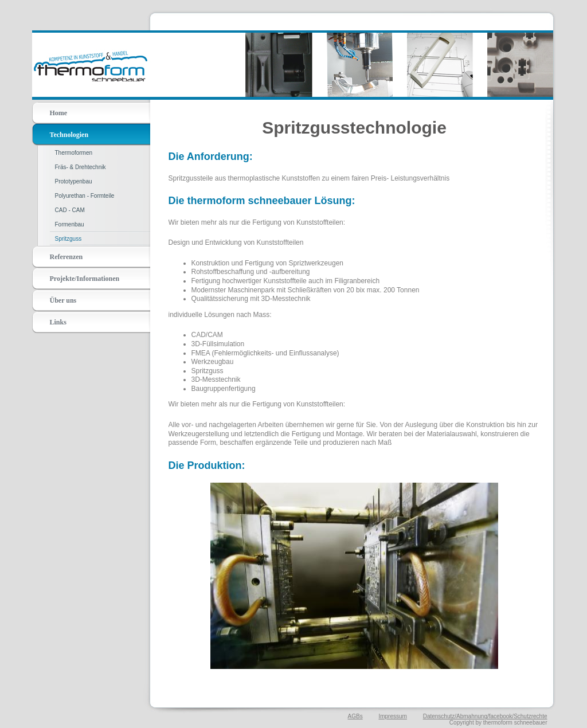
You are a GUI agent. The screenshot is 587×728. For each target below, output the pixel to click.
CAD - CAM (70, 210)
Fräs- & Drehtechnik (81, 167)
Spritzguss (69, 239)
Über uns (63, 300)
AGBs (355, 716)
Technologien (69, 135)
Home (59, 113)
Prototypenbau (74, 181)
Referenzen (66, 257)
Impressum (392, 716)
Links (58, 322)
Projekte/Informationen (85, 279)
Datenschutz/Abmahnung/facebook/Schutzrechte (485, 716)
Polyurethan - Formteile (85, 196)
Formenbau (70, 224)
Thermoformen (74, 153)
